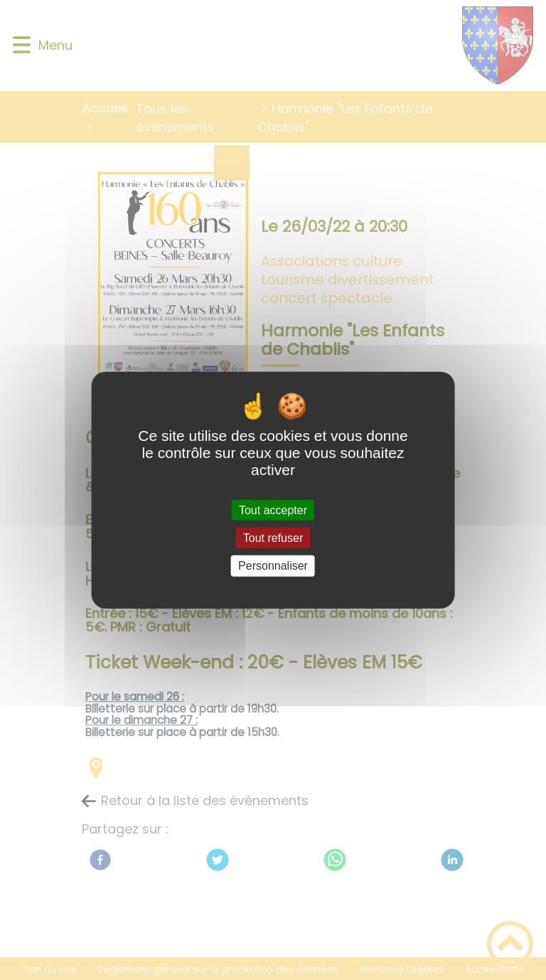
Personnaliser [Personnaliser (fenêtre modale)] (273, 566)
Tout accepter (273, 510)
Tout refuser (273, 538)
